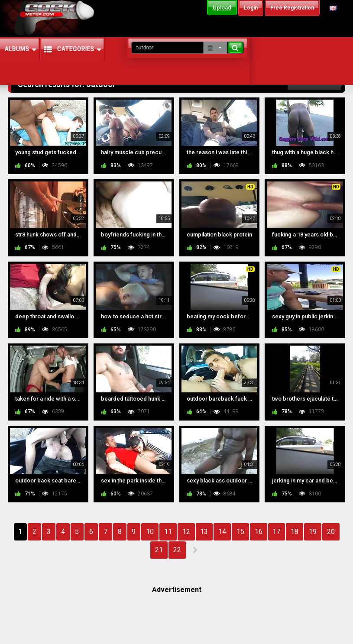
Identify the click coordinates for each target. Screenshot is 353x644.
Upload (222, 8)
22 (177, 550)
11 (168, 532)
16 (259, 532)
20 (331, 532)
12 (186, 532)
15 (240, 532)
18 (295, 532)
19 (313, 532)
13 (204, 532)
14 (222, 532)
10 (150, 532)
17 (276, 532)
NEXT (195, 550)
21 (159, 550)
